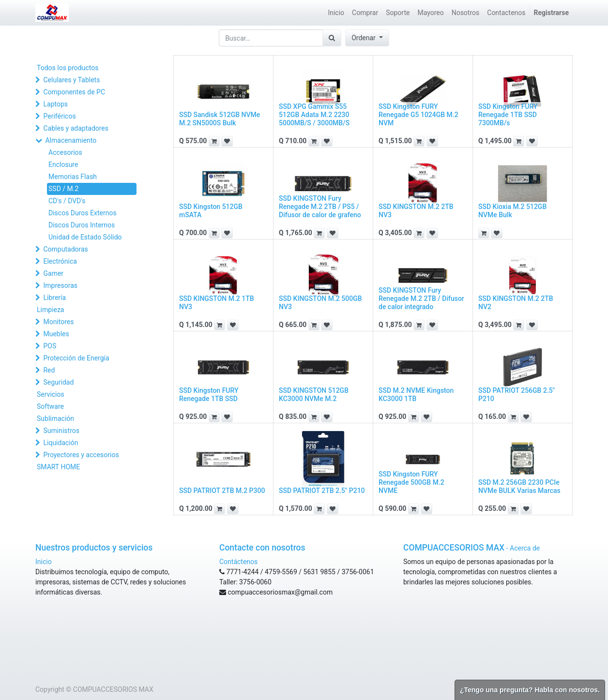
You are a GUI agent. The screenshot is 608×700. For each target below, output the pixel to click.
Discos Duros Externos (83, 213)
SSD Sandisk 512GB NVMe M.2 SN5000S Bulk (220, 119)
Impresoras (60, 285)
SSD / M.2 (63, 189)
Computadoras (65, 249)
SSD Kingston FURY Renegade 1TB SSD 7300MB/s (508, 115)
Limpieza (50, 310)
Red (49, 370)
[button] (367, 38)
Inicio (44, 562)
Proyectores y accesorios (81, 455)
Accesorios (65, 152)
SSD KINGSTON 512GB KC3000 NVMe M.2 (314, 395)
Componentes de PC (74, 92)
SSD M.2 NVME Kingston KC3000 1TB (416, 395)
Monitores (58, 322)
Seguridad (58, 382)
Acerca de (525, 548)
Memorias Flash (73, 177)
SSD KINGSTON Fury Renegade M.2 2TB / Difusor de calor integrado (421, 298)
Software (50, 406)
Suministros (61, 431)
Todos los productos (68, 68)
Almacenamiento (71, 140)
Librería (54, 298)
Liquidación (61, 443)
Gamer (53, 273)
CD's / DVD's (67, 201)
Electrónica (60, 261)
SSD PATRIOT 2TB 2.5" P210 (322, 491)
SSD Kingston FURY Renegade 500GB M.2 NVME (411, 482)
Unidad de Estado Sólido (85, 237)
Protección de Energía (76, 358)
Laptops (55, 104)
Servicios (51, 394)
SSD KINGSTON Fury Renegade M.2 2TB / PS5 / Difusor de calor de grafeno (320, 207)
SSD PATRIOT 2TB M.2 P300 (222, 491)
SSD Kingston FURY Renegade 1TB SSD (209, 395)
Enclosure (63, 164)
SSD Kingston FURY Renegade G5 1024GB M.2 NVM (418, 115)
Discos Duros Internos (82, 225)
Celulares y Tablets (71, 80)
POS (50, 346)
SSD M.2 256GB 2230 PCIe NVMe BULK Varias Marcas (519, 486)
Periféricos (59, 116)
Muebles (56, 334)
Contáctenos (238, 562)
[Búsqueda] (332, 38)
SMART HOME (58, 467)
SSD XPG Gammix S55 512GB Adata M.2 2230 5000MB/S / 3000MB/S (314, 115)
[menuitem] (336, 13)
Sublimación (55, 418)
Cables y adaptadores (76, 128)
